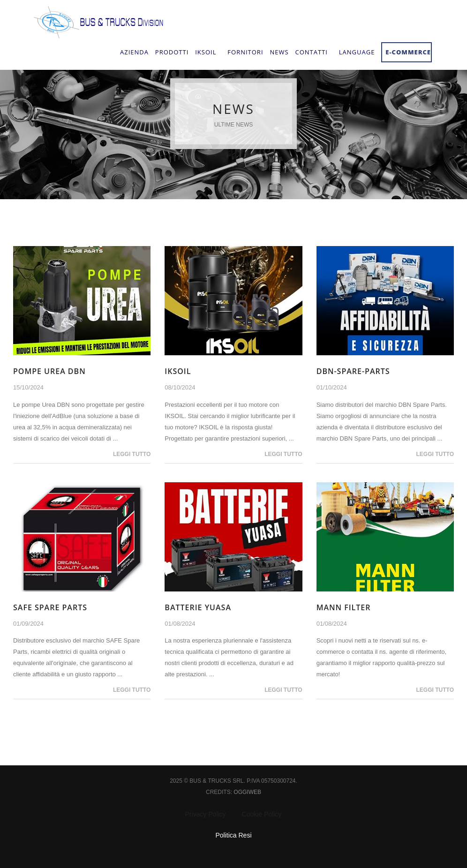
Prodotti (172, 52)
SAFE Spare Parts (50, 607)
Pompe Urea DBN (49, 371)
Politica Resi (233, 835)
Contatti (311, 52)
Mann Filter (344, 607)
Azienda (134, 52)
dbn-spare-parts (353, 371)
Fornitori (245, 52)
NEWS (279, 52)
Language (357, 52)
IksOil (206, 52)
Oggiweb (247, 792)
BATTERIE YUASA (198, 607)
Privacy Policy (205, 814)
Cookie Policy (262, 814)
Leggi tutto (132, 454)
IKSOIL (178, 371)
